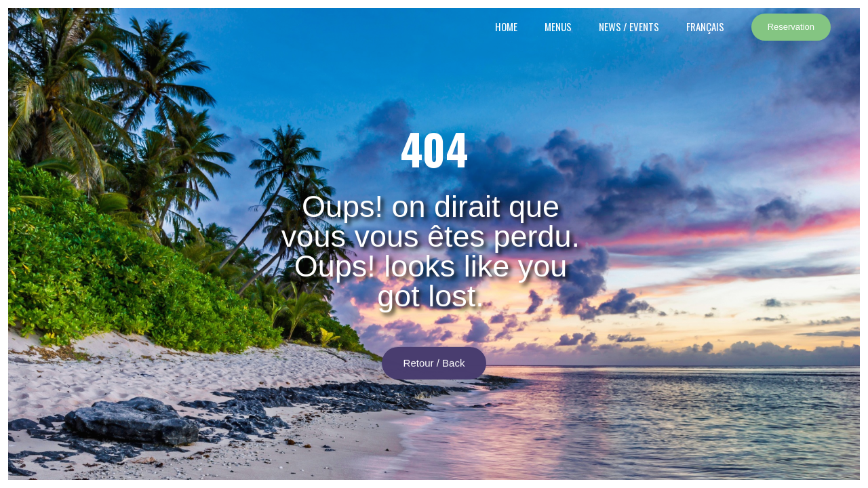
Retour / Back (434, 368)
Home (506, 26)
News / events (629, 26)
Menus (558, 26)
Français (705, 26)
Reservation (791, 27)
